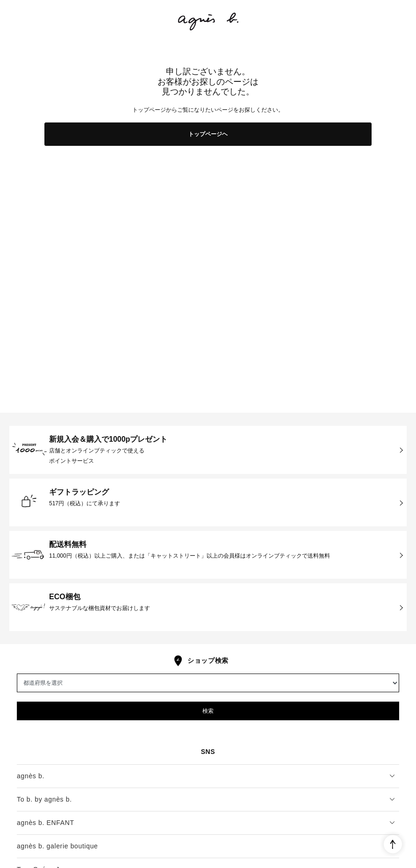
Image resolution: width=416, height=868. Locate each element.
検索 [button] (208, 711)
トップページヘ (208, 134)
